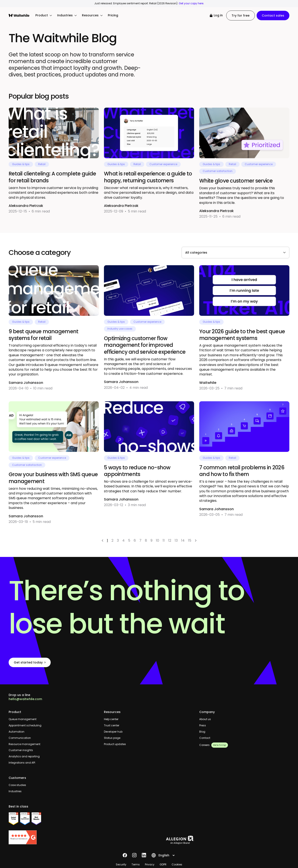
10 (158, 540)
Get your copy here (191, 3)
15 (190, 540)
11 (164, 540)
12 (170, 540)
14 (183, 540)
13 (176, 540)
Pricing (113, 15)
